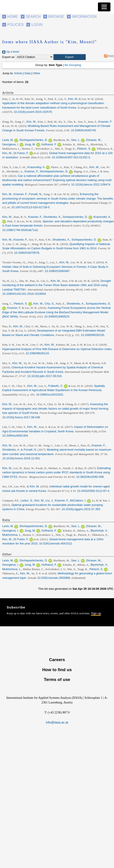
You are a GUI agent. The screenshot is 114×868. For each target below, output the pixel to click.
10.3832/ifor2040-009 (90, 477)
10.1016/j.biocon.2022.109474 (91, 185)
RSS (108, 56)
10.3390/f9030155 (92, 335)
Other (37, 73)
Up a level (11, 52)
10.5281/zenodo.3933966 (54, 578)
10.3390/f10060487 (57, 271)
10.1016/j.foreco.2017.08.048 (21, 417)
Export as (8, 57)
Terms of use (57, 679)
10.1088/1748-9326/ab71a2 (20, 230)
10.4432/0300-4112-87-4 (93, 491)
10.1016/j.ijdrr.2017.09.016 (44, 376)
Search (33, 17)
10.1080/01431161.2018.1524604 (24, 294)
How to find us (57, 670)
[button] (69, 57)
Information (84, 17)
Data (27, 73)
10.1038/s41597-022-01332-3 (71, 157)
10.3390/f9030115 (37, 353)
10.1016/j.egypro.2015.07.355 (81, 509)
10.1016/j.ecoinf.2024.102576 (33, 112)
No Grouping (73, 65)
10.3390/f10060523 (57, 316)
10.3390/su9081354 (15, 436)
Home (13, 17)
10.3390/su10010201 (50, 395)
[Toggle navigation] (104, 7)
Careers (57, 660)
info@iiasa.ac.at (57, 722)
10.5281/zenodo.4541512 (55, 543)
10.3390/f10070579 (27, 253)
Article (18, 73)
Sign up (96, 613)
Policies (16, 25)
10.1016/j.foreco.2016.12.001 (21, 458)
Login (37, 25)
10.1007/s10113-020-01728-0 (30, 207)
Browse (56, 17)
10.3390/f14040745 (83, 130)
